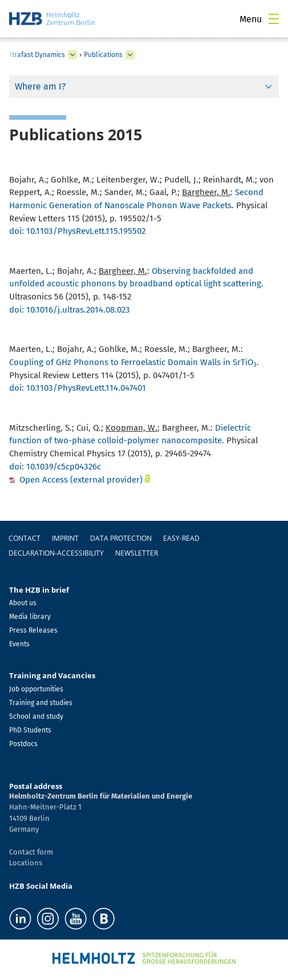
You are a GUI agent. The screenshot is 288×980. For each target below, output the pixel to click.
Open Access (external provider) (81, 480)
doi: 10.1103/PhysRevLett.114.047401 (78, 388)
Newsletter (137, 553)
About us (23, 603)
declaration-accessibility (56, 553)
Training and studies (41, 703)
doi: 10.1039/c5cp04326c (55, 467)
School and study (36, 716)
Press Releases (33, 630)
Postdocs (23, 744)
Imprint (65, 538)
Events (19, 644)
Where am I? (40, 86)
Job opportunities (36, 689)
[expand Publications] (130, 55)
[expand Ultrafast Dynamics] (72, 55)
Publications (103, 55)
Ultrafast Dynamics (35, 55)
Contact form (31, 852)
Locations (26, 863)
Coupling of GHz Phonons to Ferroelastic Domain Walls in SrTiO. (134, 362)
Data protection (121, 538)
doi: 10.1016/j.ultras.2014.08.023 (70, 310)
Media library (30, 617)
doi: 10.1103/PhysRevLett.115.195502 (77, 231)
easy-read (181, 538)
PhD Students (30, 730)
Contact (25, 538)
